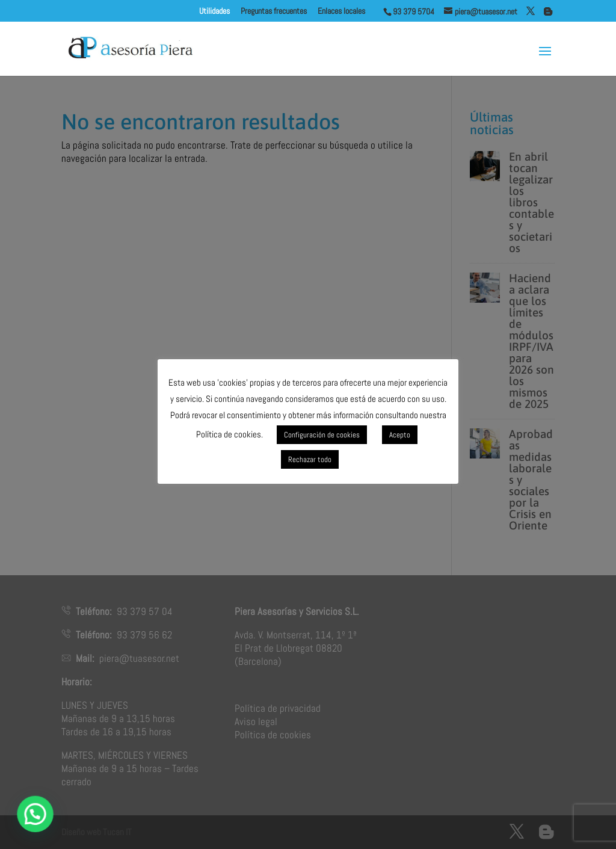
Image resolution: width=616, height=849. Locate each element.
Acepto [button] (400, 435)
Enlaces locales (350, 11)
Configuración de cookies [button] (322, 435)
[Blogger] (548, 11)
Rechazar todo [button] (310, 459)
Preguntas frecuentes (274, 11)
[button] (38, 813)
